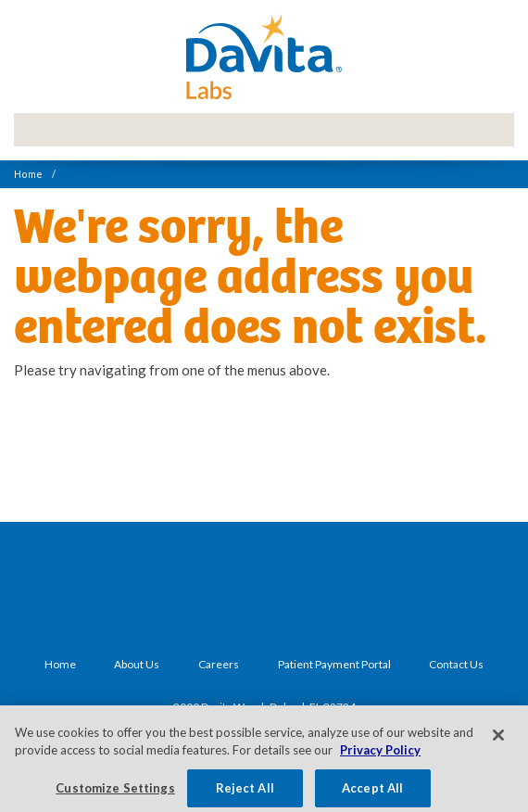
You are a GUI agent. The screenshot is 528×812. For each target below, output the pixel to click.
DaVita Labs (264, 57)
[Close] (498, 740)
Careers (219, 664)
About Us (137, 664)
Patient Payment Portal (334, 664)
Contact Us (456, 664)
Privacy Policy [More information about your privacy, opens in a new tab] (380, 755)
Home (28, 174)
